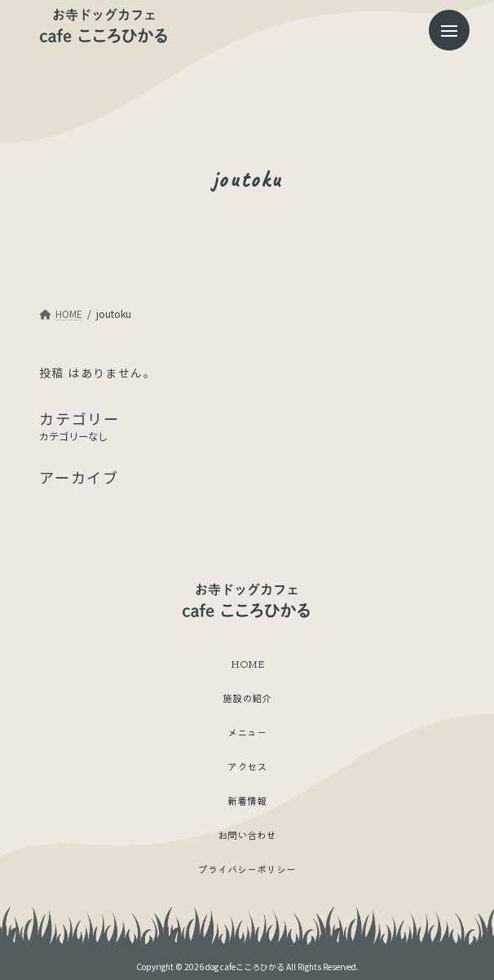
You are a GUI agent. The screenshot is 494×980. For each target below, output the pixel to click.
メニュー (247, 731)
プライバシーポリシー (247, 868)
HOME (247, 662)
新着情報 (247, 799)
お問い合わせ (247, 834)
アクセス (247, 765)
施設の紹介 (247, 697)
